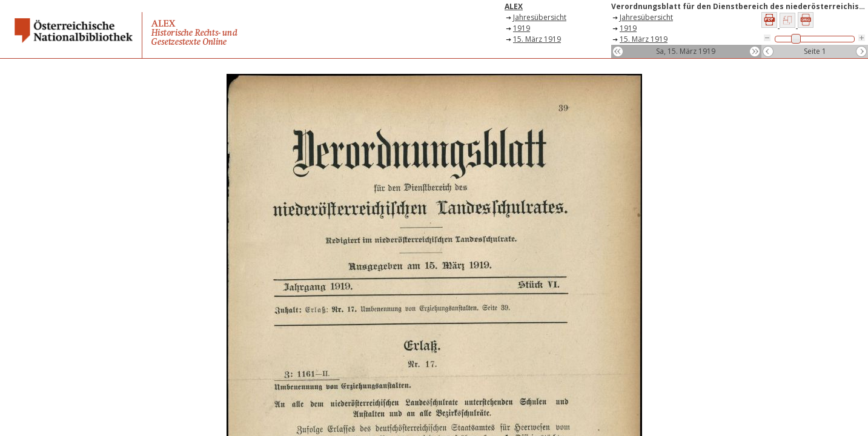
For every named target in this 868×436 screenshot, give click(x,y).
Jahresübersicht (540, 17)
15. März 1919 (537, 39)
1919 (522, 28)
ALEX (514, 6)
